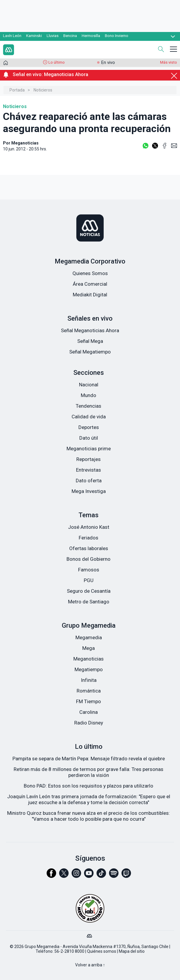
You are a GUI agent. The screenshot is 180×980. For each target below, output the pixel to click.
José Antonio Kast (89, 527)
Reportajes (89, 459)
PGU (89, 580)
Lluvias (53, 36)
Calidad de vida (89, 417)
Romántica (89, 691)
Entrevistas (89, 470)
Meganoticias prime (89, 449)
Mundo (89, 395)
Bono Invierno (117, 36)
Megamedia (89, 637)
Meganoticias (89, 659)
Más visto (169, 62)
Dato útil (89, 438)
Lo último (57, 62)
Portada (17, 90)
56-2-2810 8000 (69, 951)
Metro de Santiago (89, 602)
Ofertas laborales (89, 548)
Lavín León (12, 36)
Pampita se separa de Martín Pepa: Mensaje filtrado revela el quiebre (89, 759)
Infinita (89, 680)
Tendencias (89, 406)
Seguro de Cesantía (89, 591)
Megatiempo (89, 669)
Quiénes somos (102, 951)
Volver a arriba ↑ (90, 965)
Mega (89, 648)
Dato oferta (89, 481)
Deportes (89, 427)
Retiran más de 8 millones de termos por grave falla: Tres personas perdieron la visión (89, 772)
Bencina (70, 36)
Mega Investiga (89, 491)
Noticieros (43, 90)
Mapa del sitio (132, 951)
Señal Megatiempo (90, 352)
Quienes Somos (90, 273)
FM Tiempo (89, 701)
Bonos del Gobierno (89, 559)
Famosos (89, 570)
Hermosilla (91, 36)
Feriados (89, 538)
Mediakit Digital (90, 295)
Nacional (89, 385)
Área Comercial (90, 284)
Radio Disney (89, 723)
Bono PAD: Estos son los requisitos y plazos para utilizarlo (89, 786)
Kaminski (34, 36)
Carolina (89, 712)
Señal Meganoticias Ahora (90, 330)
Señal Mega (90, 341)
